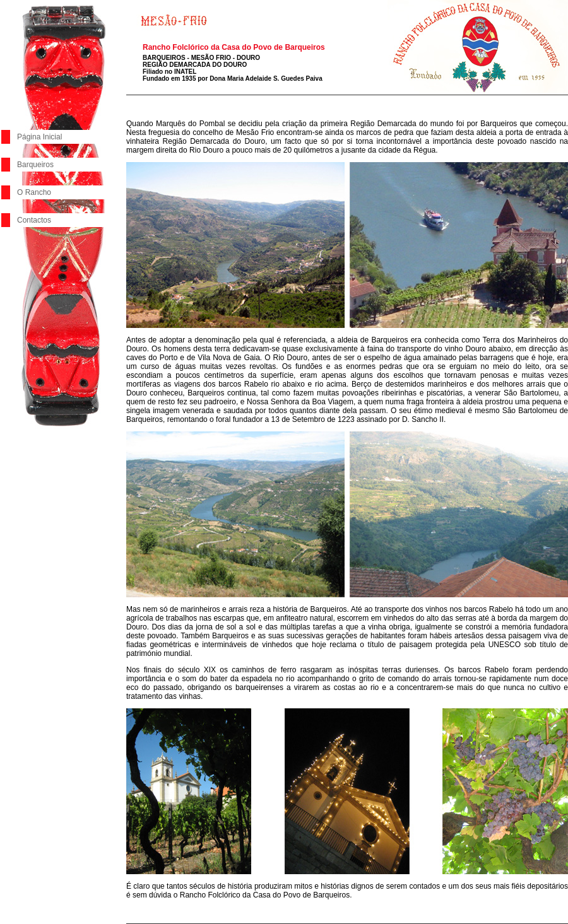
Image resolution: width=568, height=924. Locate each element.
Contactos (34, 220)
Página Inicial (39, 137)
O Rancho (34, 192)
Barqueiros (35, 165)
